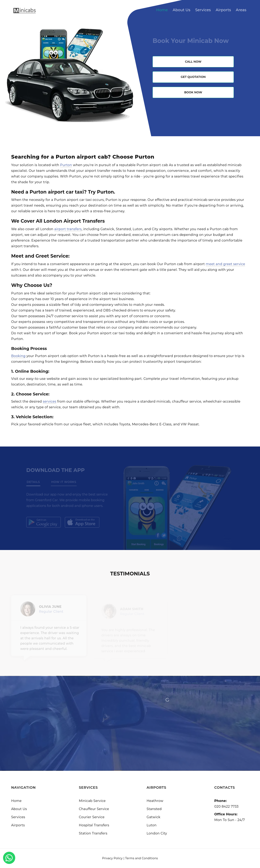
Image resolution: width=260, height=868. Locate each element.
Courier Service (92, 817)
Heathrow (155, 801)
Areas (241, 10)
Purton (66, 165)
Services (203, 10)
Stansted (154, 809)
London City (157, 833)
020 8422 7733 (226, 806)
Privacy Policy (112, 858)
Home (162, 10)
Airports (223, 10)
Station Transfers (93, 833)
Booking (18, 356)
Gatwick (154, 817)
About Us (181, 10)
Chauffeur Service (94, 809)
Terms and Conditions (141, 858)
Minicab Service (92, 801)
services (50, 401)
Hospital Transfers (94, 825)
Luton (152, 825)
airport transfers (68, 229)
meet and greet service (225, 264)
